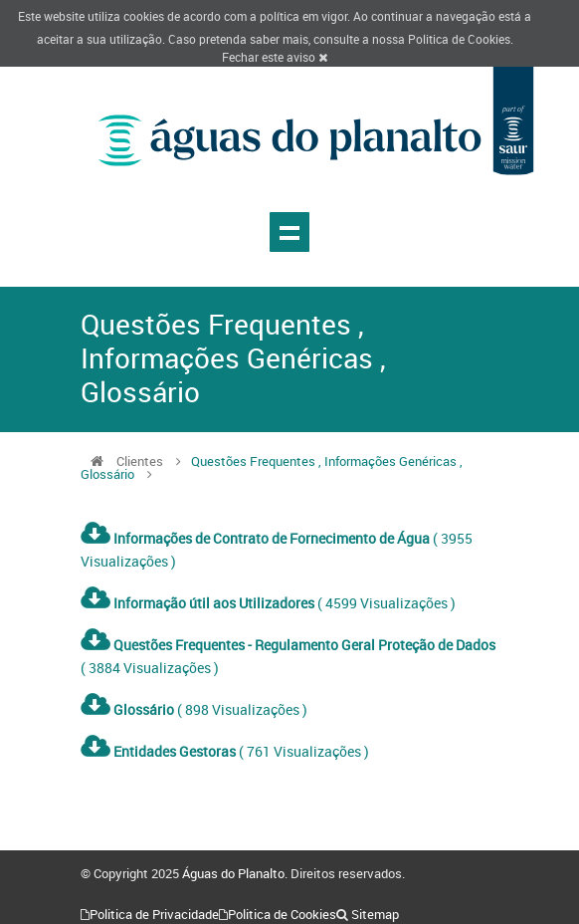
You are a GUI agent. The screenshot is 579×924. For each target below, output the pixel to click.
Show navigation (289, 232)
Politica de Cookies (459, 39)
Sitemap (375, 914)
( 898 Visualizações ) (194, 709)
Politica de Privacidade (154, 914)
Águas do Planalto (233, 873)
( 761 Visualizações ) (225, 751)
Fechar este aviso (275, 57)
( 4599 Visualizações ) (268, 603)
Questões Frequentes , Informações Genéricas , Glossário (272, 467)
